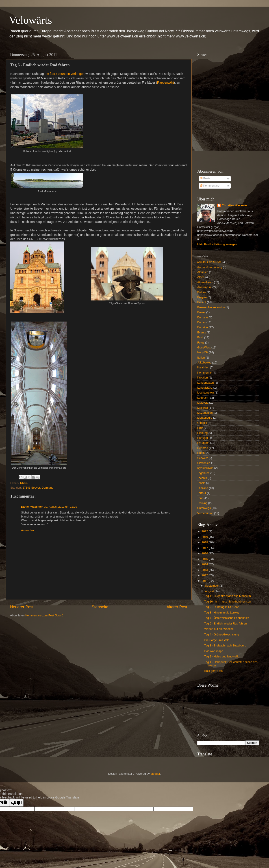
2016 (205, 553)
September (212, 586)
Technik (202, 478)
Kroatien (203, 378)
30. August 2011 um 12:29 (61, 507)
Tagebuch (203, 473)
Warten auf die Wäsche (219, 629)
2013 (205, 570)
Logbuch (203, 398)
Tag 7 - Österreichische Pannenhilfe (227, 618)
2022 (205, 531)
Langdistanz (205, 388)
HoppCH (203, 352)
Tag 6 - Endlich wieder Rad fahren (226, 624)
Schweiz (203, 458)
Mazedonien (205, 413)
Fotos (201, 343)
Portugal (203, 438)
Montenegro (205, 418)
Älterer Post (177, 607)
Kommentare (210, 186)
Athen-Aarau (205, 282)
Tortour (202, 493)
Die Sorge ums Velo (217, 640)
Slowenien (204, 463)
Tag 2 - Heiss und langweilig (222, 657)
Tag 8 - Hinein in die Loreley (222, 613)
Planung (202, 433)
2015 (205, 559)
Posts (205, 178)
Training (202, 503)
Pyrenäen (203, 443)
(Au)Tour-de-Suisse (209, 262)
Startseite (100, 607)
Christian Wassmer (234, 205)
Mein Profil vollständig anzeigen (217, 244)
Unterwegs (204, 508)
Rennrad (203, 448)
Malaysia (203, 403)
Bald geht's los (213, 671)
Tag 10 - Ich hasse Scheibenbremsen (228, 602)
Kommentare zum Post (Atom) (44, 616)
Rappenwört (166, 83)
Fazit (200, 337)
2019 (205, 537)
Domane (203, 318)
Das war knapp (214, 651)
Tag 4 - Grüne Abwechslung (222, 635)
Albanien (203, 272)
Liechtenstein (206, 393)
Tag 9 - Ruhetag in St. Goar (221, 607)
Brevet (201, 312)
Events (202, 333)
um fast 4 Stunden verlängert (65, 74)
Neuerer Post (22, 607)
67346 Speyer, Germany (38, 488)
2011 (205, 581)
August (210, 591)
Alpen (201, 277)
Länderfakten (206, 383)
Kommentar (205, 373)
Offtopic (202, 423)
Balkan (202, 292)
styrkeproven (205, 468)
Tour (200, 498)
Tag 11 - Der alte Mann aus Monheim (227, 596)
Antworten (27, 530)
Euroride (203, 327)
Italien (201, 358)
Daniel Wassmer (32, 507)
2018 (205, 542)
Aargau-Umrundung (210, 267)
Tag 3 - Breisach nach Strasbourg (225, 646)
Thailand (203, 488)
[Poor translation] (16, 803)
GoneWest (204, 348)
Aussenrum (204, 287)
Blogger (155, 774)
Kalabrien (203, 368)
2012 (205, 575)
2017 (205, 548)
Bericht (202, 302)
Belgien (202, 297)
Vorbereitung (205, 513)
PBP (200, 428)
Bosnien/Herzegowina (211, 307)
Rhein (24, 483)
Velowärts (30, 20)
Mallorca (203, 408)
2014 (205, 564)
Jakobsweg (204, 363)
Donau (201, 322)
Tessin (201, 483)
